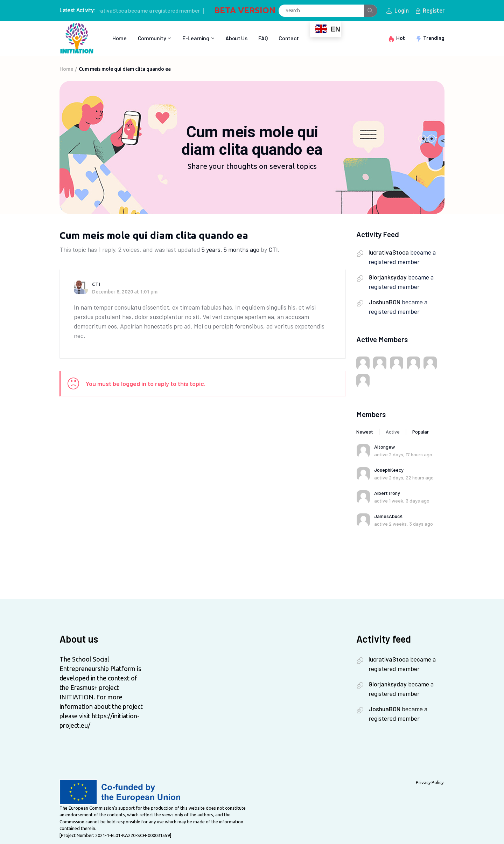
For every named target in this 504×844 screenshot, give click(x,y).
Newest (365, 432)
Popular (421, 432)
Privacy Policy (430, 782)
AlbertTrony (387, 493)
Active (393, 432)
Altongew (384, 447)
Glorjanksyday (388, 277)
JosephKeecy (389, 470)
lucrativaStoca (113, 10)
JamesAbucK (388, 516)
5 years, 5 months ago (230, 249)
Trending (434, 38)
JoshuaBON (384, 302)
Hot (401, 38)
